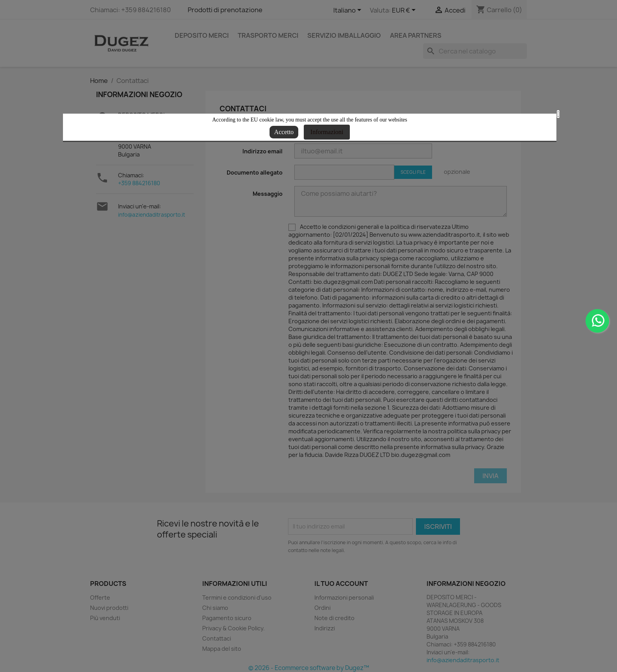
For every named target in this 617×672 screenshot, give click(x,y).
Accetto (284, 132)
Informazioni (327, 132)
